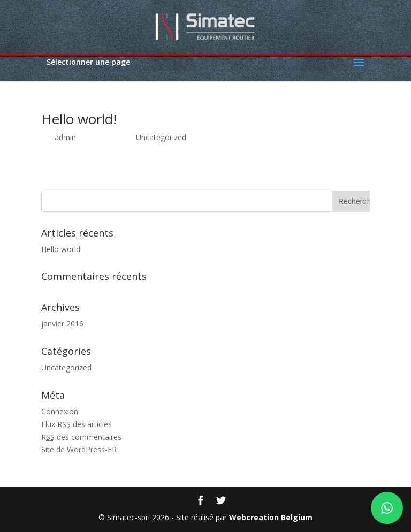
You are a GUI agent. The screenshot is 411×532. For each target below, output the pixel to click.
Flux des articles (77, 424)
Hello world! (79, 119)
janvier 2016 (62, 324)
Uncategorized (161, 137)
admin (65, 137)
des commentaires (81, 437)
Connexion (60, 411)
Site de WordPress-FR (79, 449)
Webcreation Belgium (271, 517)
